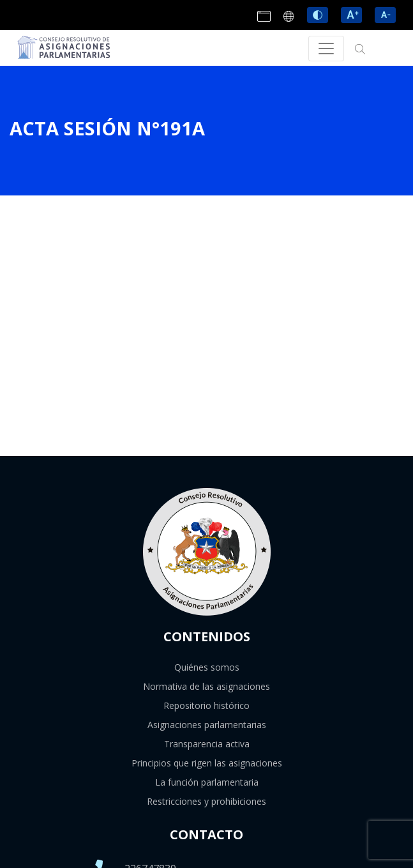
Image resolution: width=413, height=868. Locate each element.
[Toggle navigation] (326, 49)
